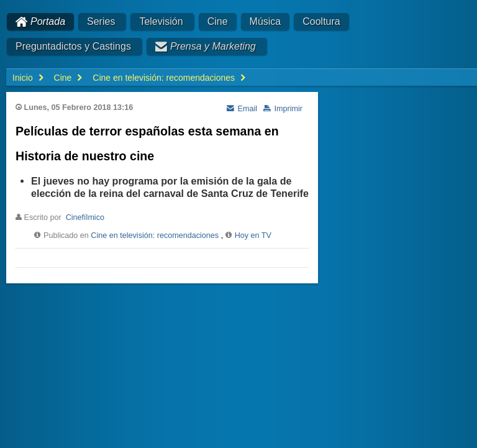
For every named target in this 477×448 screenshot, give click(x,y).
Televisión (161, 21)
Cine (218, 21)
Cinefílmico (85, 217)
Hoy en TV (253, 235)
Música (266, 21)
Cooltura (321, 21)
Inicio (23, 78)
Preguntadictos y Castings (73, 46)
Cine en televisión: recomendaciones (155, 235)
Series (101, 21)
